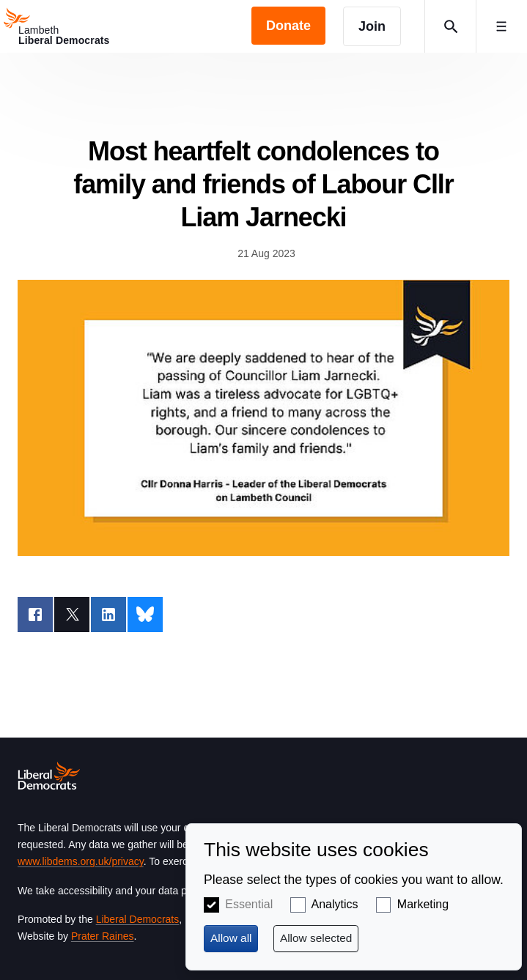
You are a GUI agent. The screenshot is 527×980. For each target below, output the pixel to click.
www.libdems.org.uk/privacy (81, 861)
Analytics (335, 904)
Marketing (423, 904)
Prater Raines (103, 936)
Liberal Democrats (138, 919)
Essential (249, 904)
